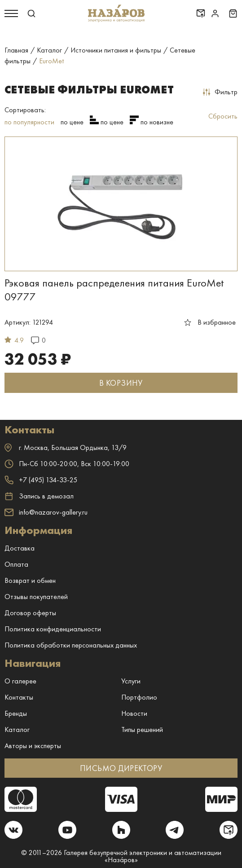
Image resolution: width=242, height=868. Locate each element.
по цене (72, 122)
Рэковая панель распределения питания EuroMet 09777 (114, 290)
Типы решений (142, 729)
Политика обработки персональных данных (71, 645)
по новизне (157, 122)
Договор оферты (30, 613)
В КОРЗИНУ (121, 383)
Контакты (19, 697)
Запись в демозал (39, 496)
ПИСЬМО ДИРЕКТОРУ (121, 768)
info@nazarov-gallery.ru (46, 512)
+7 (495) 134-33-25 (41, 480)
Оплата (16, 564)
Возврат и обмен (30, 580)
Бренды (16, 713)
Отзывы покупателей (36, 597)
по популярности (29, 122)
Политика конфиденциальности (53, 629)
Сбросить (223, 116)
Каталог (17, 729)
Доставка (20, 548)
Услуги (131, 681)
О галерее (20, 681)
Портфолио (139, 697)
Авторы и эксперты (33, 746)
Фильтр (220, 92)
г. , (66, 447)
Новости (134, 713)
